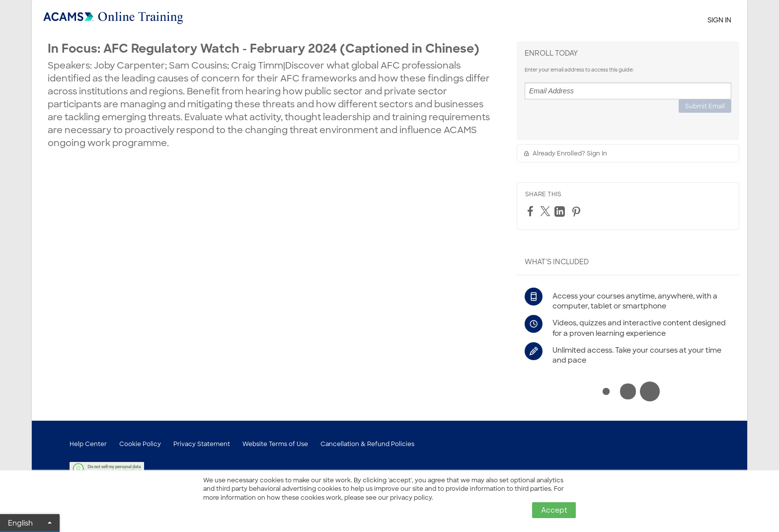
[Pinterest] (577, 212)
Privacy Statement (202, 444)
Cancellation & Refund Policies (367, 444)
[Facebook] (532, 211)
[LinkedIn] (561, 212)
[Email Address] (628, 91)
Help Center (88, 444)
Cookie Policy (140, 444)
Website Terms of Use (275, 444)
